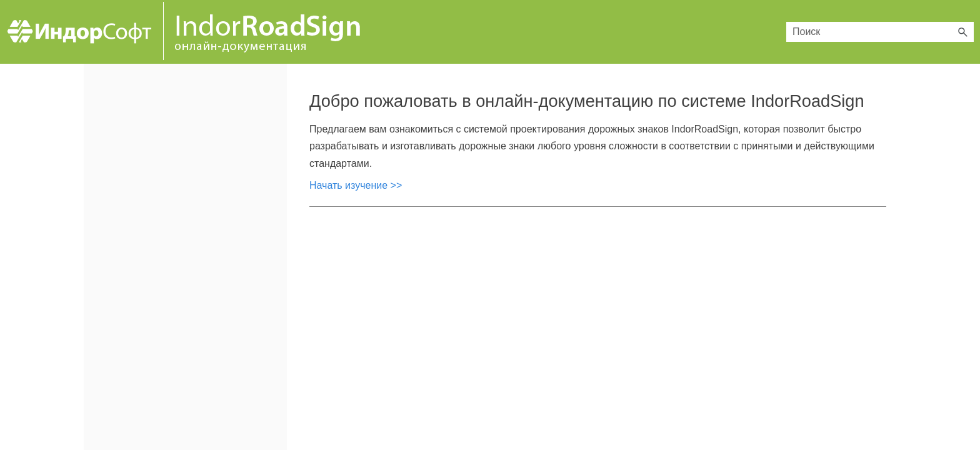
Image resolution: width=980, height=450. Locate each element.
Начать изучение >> (356, 185)
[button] (962, 32)
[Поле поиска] (880, 32)
